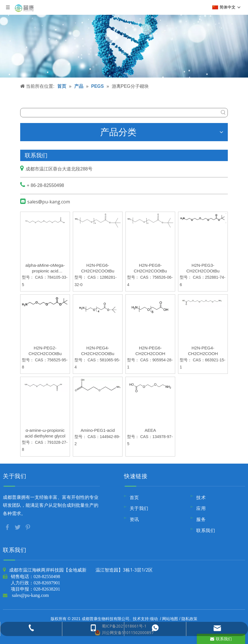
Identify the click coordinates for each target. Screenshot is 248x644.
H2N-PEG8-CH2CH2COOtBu (150, 268)
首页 (134, 497)
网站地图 (170, 619)
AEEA (150, 430)
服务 (201, 519)
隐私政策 (189, 619)
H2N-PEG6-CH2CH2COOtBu (98, 268)
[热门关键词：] (223, 113)
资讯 (134, 519)
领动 (154, 619)
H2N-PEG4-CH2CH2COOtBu (98, 351)
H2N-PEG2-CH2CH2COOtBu (45, 351)
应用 (201, 508)
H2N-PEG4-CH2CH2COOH (203, 351)
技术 (201, 497)
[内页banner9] (124, 39)
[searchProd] (120, 113)
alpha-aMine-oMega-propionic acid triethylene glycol (45, 268)
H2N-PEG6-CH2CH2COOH (150, 351)
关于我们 (139, 508)
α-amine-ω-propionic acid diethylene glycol (45, 433)
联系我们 (206, 530)
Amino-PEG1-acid (98, 430)
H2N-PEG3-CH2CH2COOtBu (203, 268)
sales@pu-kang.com (49, 202)
